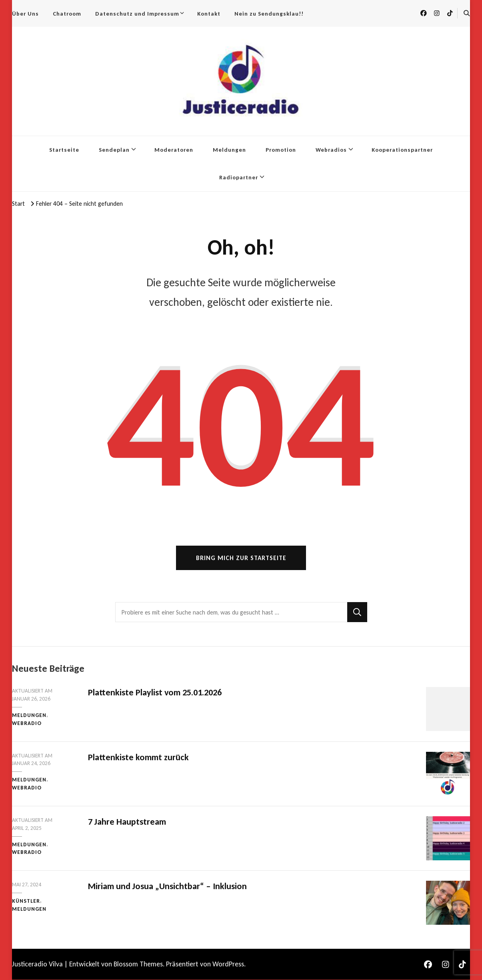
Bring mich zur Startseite (241, 558)
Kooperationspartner (402, 150)
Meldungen (229, 150)
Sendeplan (114, 150)
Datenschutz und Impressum (137, 14)
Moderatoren (174, 150)
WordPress (228, 964)
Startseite (64, 150)
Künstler (26, 901)
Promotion (281, 150)
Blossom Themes (138, 964)
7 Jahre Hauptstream (127, 822)
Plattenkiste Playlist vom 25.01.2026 (155, 693)
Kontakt (209, 14)
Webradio (27, 723)
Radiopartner (239, 177)
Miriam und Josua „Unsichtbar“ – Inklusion (168, 887)
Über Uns (25, 14)
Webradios (331, 150)
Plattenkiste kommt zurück (138, 757)
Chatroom (67, 14)
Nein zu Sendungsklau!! (269, 14)
